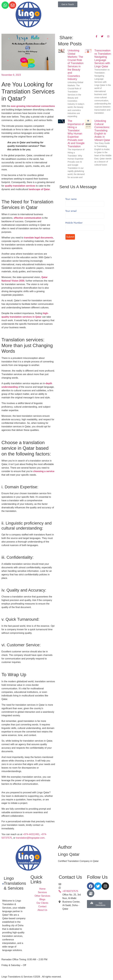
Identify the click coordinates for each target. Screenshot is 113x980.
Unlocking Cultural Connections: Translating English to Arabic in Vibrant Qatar (102, 130)
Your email (85, 214)
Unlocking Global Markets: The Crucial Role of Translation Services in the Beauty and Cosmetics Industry (76, 65)
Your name (85, 202)
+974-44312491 (31, 834)
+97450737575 (70, 888)
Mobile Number (85, 225)
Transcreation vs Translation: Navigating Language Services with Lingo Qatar (103, 58)
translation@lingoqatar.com (30, 838)
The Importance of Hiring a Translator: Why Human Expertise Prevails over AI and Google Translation (76, 134)
